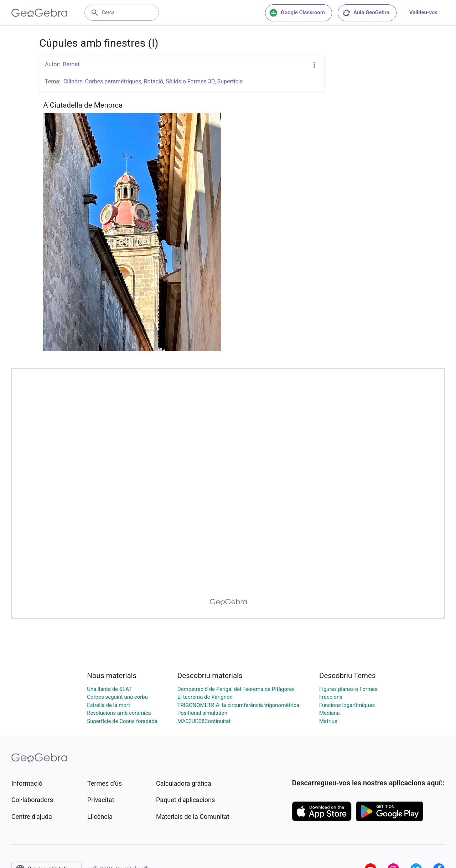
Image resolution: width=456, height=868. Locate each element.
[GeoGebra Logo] (39, 13)
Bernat (71, 64)
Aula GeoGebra (366, 13)
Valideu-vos (423, 12)
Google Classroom (297, 13)
